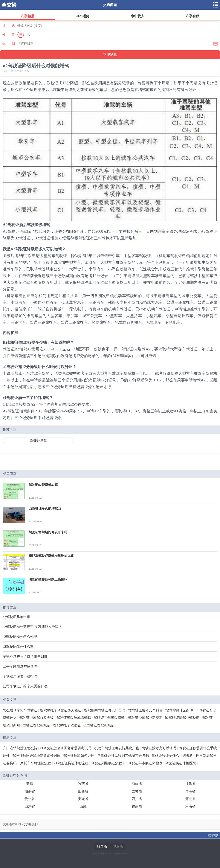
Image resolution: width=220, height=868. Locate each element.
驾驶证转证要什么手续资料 (172, 756)
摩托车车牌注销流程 (36, 763)
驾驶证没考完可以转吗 (159, 748)
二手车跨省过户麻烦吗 (20, 666)
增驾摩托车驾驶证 (67, 725)
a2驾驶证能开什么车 (18, 647)
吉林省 (137, 791)
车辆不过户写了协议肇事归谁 (25, 656)
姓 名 (9, 26)
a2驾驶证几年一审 (16, 617)
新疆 (30, 784)
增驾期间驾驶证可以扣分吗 (105, 710)
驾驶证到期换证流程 (107, 763)
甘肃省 (190, 784)
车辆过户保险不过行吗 (20, 676)
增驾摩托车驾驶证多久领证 (61, 710)
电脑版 (118, 846)
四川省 (137, 799)
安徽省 (83, 799)
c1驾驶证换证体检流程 (71, 763)
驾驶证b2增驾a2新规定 (145, 718)
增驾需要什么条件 (179, 710)
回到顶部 (213, 836)
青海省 (190, 791)
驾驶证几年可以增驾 (109, 718)
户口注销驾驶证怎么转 (20, 748)
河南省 (190, 806)
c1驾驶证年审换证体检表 (144, 763)
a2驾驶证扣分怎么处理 (20, 637)
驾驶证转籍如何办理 (79, 756)
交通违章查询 (12, 824)
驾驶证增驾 (38, 440)
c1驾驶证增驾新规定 (99, 725)
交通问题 (110, 5)
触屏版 (102, 846)
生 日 (9, 43)
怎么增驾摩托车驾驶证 (20, 710)
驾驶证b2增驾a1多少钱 (36, 718)
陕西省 (83, 784)
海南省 (137, 784)
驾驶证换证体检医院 (181, 763)
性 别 (9, 35)
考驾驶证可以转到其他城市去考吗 (123, 756)
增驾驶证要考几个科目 (145, 710)
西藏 (83, 806)
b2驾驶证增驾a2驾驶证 (182, 718)
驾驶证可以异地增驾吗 (74, 718)
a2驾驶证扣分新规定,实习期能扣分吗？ (32, 627)
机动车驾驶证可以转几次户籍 (117, 748)
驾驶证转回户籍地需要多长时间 (37, 756)
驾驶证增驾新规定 (37, 725)
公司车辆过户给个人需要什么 (25, 686)
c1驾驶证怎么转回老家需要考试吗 (66, 748)
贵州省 (30, 799)
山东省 (30, 806)
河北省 (190, 799)
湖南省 (30, 791)
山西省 (83, 791)
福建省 (137, 806)
